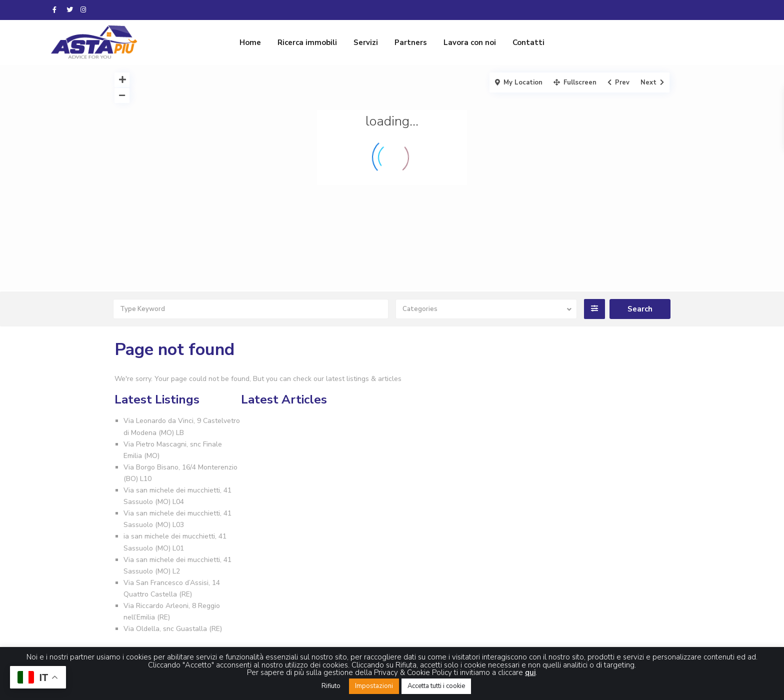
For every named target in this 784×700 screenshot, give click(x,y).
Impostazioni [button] (374, 686)
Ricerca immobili (307, 42)
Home (250, 42)
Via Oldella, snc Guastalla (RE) (173, 629)
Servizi (366, 42)
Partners (411, 42)
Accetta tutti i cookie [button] (436, 686)
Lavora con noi (470, 42)
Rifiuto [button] (331, 686)
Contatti (528, 42)
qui (530, 672)
